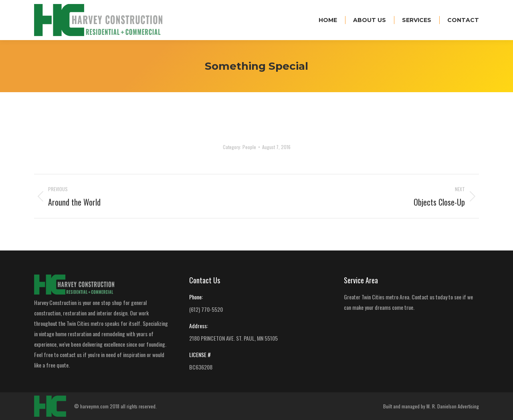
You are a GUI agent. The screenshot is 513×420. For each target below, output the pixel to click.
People (249, 147)
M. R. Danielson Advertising (453, 406)
